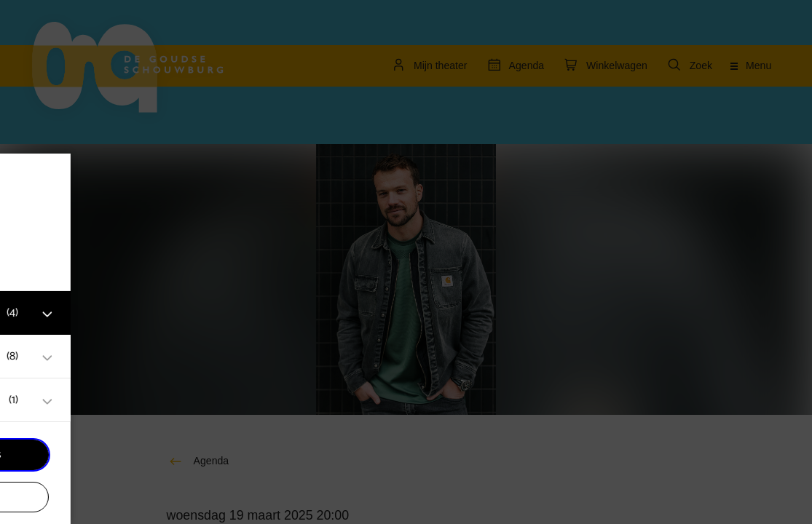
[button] (109, 313)
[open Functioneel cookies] (224, 314)
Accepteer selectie (124, 497)
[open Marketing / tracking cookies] (224, 358)
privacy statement (66, 265)
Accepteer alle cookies (124, 454)
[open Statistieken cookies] (224, 402)
